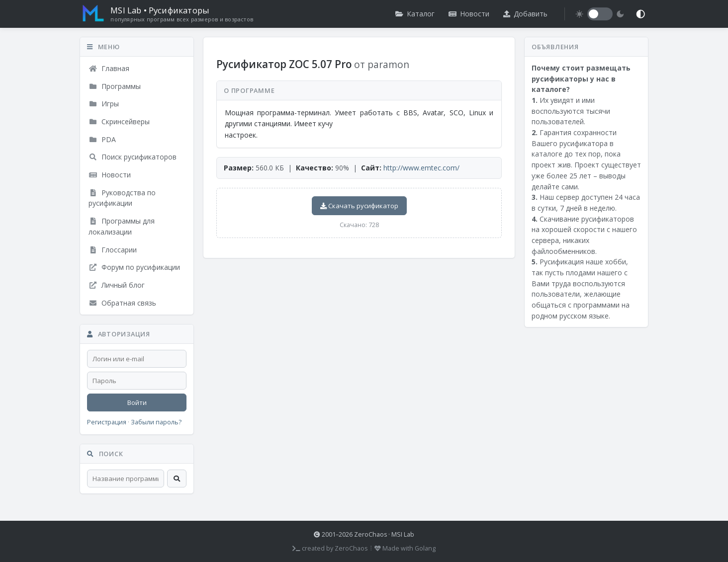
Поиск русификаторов (133, 157)
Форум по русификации (134, 267)
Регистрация (107, 422)
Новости (469, 14)
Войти (137, 402)
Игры (104, 104)
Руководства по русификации (122, 198)
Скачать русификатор (359, 206)
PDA (102, 139)
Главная (109, 68)
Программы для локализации (122, 226)
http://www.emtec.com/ (421, 168)
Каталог (415, 14)
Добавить (525, 14)
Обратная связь (122, 303)
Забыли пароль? (156, 422)
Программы (115, 86)
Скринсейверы (119, 121)
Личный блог (117, 285)
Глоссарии (113, 250)
